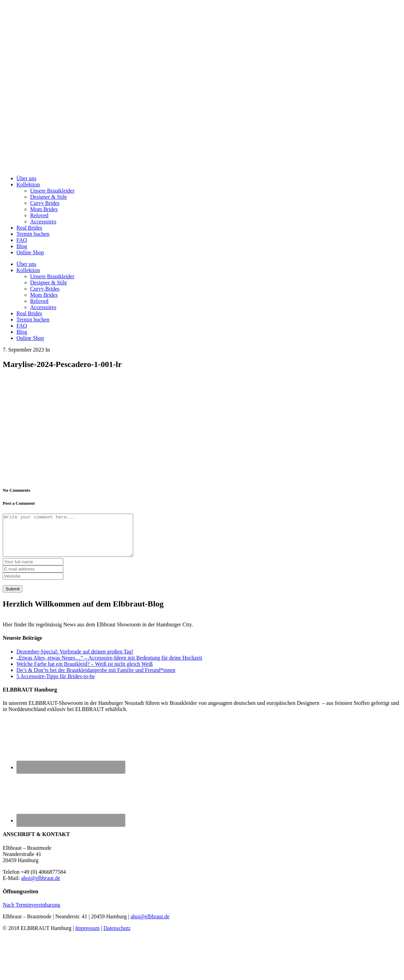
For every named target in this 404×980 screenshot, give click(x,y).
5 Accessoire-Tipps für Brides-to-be (56, 684)
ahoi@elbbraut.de (41, 886)
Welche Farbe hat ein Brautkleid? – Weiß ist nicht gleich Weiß (85, 672)
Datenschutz (117, 936)
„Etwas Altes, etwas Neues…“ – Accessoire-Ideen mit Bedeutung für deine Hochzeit (109, 666)
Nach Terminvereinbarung (31, 913)
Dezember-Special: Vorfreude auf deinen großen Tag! (75, 660)
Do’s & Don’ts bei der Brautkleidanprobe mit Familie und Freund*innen (96, 678)
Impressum (87, 936)
